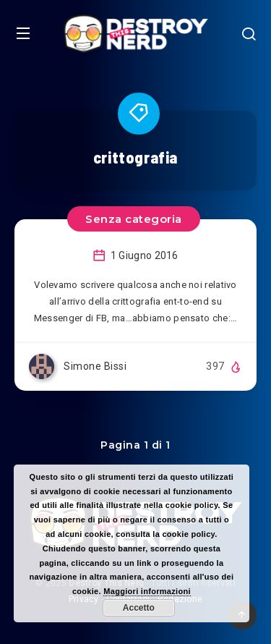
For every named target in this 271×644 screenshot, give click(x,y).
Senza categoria (134, 219)
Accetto (139, 608)
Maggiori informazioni (147, 591)
